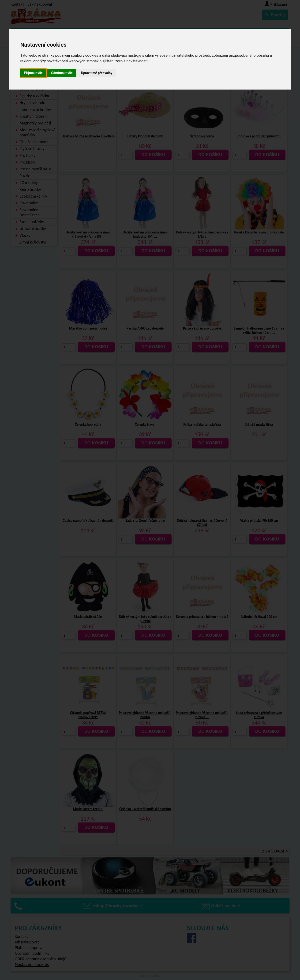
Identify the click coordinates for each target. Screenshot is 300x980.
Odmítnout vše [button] (62, 73)
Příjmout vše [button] (33, 73)
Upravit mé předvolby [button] (97, 73)
